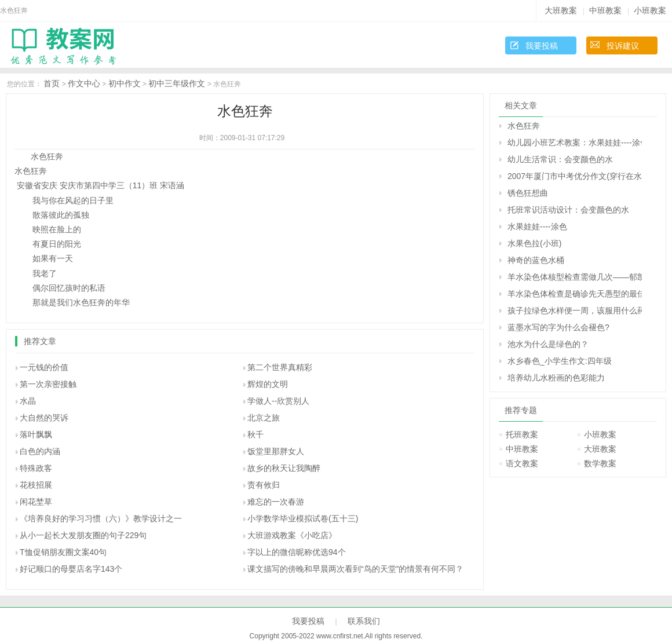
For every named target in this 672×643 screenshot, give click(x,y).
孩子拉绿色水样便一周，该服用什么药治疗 (575, 310)
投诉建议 (623, 46)
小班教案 (650, 10)
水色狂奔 (524, 126)
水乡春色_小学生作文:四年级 (560, 361)
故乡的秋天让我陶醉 (284, 468)
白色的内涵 (40, 451)
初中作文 (125, 83)
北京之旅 (264, 418)
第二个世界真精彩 (280, 367)
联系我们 (364, 621)
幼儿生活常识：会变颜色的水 (560, 159)
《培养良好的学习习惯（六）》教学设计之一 (101, 518)
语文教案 (522, 463)
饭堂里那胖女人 (276, 451)
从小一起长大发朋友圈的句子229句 (83, 535)
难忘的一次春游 (276, 502)
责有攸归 (264, 485)
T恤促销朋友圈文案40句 (63, 552)
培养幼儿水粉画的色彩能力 (556, 378)
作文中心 (84, 83)
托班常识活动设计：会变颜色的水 (568, 210)
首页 (52, 83)
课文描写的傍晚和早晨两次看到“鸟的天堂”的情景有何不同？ (355, 569)
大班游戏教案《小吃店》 (292, 535)
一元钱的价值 (44, 367)
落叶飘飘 (36, 434)
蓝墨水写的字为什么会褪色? (558, 327)
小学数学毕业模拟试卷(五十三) (303, 518)
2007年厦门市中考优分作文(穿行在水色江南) (575, 176)
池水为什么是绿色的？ (548, 344)
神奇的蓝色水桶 (536, 260)
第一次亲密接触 (48, 384)
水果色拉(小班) (534, 243)
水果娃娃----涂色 (537, 226)
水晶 (28, 401)
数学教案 (600, 463)
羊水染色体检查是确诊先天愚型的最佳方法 (575, 294)
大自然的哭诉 (44, 418)
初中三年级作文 (177, 83)
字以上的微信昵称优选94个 (297, 552)
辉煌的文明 (268, 384)
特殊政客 (36, 468)
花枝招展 (36, 485)
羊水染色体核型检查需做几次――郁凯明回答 (575, 277)
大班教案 (561, 10)
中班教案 (605, 10)
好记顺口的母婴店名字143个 (71, 569)
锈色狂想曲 (528, 193)
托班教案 (522, 434)
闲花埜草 (36, 502)
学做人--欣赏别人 (278, 401)
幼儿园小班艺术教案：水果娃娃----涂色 (575, 143)
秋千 (255, 434)
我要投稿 (542, 46)
